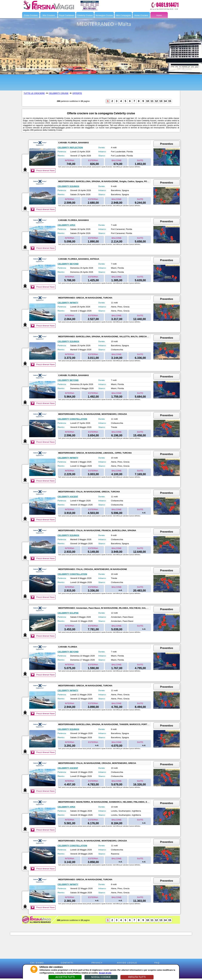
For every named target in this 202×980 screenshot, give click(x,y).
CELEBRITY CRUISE (59, 93)
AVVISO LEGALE (127, 963)
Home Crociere (141, 15)
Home (159, 15)
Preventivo (167, 144)
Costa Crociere (31, 15)
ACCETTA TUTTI (65, 977)
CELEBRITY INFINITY (68, 303)
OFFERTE (77, 93)
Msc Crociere (49, 15)
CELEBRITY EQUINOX (68, 186)
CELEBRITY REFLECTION (70, 147)
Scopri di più (105, 973)
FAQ (157, 963)
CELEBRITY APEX (66, 225)
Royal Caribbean (67, 15)
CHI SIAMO (37, 963)
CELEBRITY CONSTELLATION (72, 419)
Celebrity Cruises (85, 15)
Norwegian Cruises (104, 15)
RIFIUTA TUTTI (137, 977)
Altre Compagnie (123, 15)
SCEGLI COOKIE (101, 977)
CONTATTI (67, 963)
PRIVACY (97, 963)
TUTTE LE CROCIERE (34, 93)
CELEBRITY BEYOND (68, 264)
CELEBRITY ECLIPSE (68, 613)
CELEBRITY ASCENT (68, 497)
